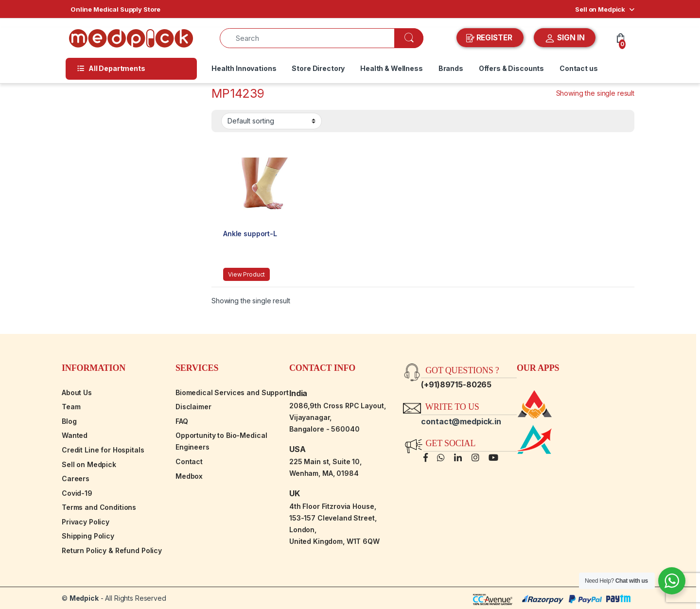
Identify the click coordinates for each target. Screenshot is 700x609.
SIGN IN (565, 38)
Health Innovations (244, 68)
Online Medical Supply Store (115, 9)
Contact (189, 461)
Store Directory (318, 68)
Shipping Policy (88, 536)
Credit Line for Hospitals (103, 450)
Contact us (579, 68)
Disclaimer (193, 407)
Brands (451, 68)
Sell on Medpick (600, 9)
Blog (69, 421)
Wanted (75, 435)
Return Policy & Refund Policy (112, 550)
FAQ (182, 421)
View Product (246, 274)
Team (71, 407)
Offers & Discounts (511, 68)
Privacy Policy (86, 522)
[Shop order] (271, 121)
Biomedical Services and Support (232, 392)
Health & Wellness (392, 68)
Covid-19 (77, 493)
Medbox (189, 476)
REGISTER (490, 38)
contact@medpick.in (461, 421)
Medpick (84, 598)
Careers (76, 478)
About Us (77, 392)
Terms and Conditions (99, 507)
